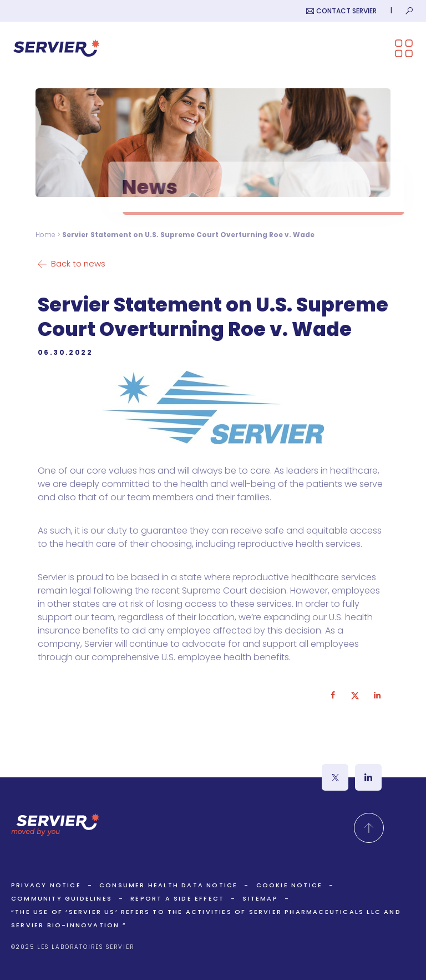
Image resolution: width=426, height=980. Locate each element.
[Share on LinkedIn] (377, 695)
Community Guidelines (62, 898)
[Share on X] (355, 695)
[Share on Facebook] (333, 695)
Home (45, 235)
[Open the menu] (404, 48)
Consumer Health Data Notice (168, 885)
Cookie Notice (290, 885)
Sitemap (260, 898)
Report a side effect (177, 898)
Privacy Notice (46, 885)
